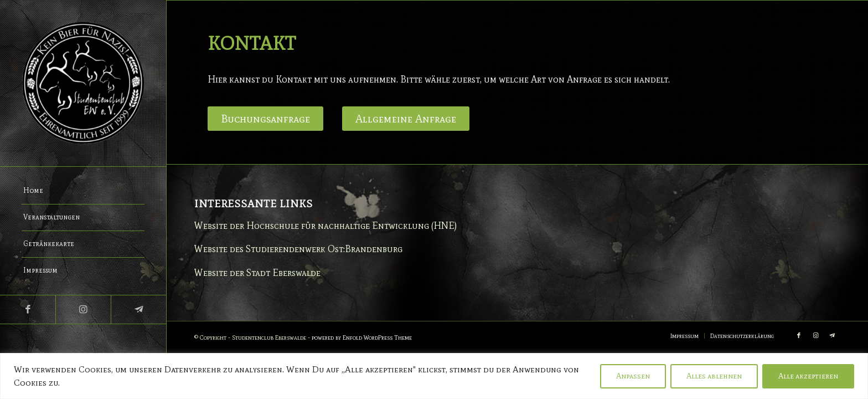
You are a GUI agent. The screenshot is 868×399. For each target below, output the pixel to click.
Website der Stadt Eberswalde (257, 273)
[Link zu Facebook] (28, 310)
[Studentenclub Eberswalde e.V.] (83, 83)
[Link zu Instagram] (83, 310)
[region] (434, 376)
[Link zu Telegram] (138, 310)
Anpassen (633, 376)
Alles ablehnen (714, 376)
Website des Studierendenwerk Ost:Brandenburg (298, 249)
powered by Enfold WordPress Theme (362, 337)
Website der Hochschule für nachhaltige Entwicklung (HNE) (325, 226)
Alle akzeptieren (808, 376)
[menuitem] (83, 191)
